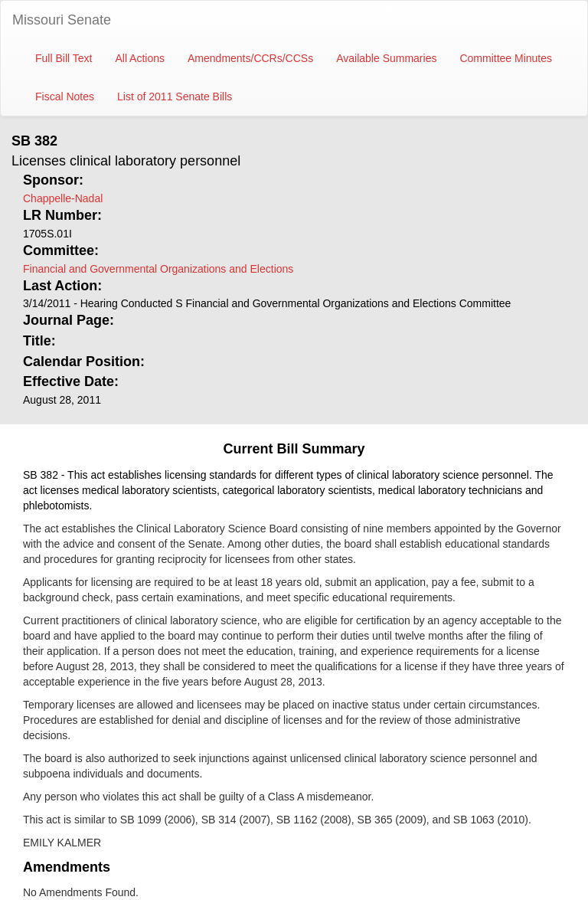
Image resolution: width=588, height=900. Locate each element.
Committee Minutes (506, 58)
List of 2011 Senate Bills (175, 97)
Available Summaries (386, 58)
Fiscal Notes (65, 97)
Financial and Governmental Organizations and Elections (158, 269)
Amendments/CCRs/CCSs (250, 58)
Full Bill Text (64, 58)
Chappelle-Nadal (63, 198)
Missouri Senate (62, 20)
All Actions (140, 58)
